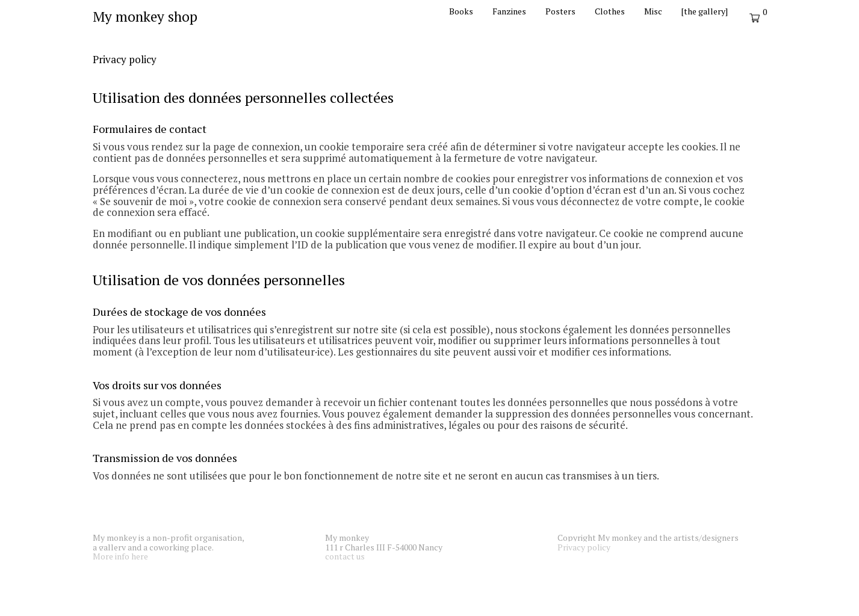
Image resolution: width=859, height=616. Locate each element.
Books (461, 11)
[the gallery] (705, 11)
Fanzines (509, 11)
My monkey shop (145, 17)
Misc (653, 11)
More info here (120, 556)
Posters (560, 11)
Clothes (610, 11)
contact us (345, 556)
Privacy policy (584, 547)
